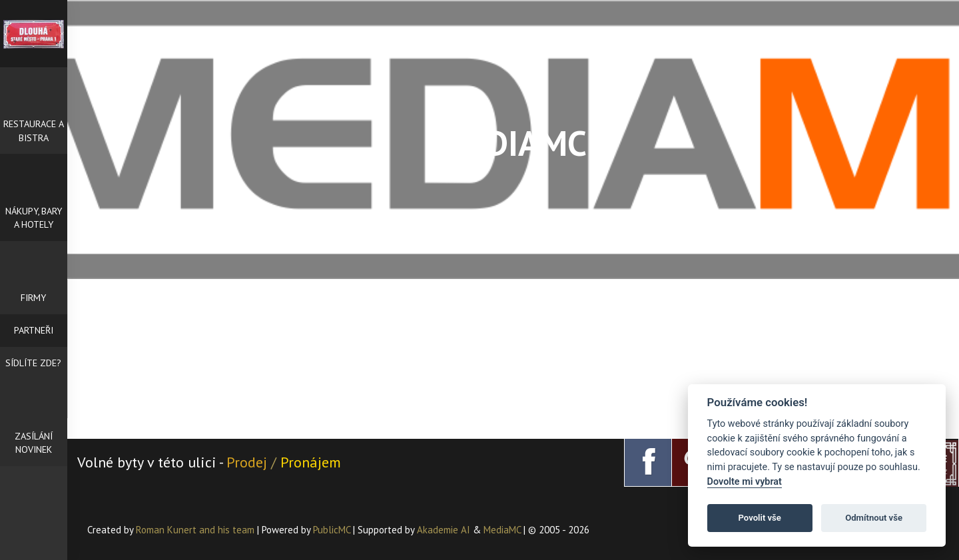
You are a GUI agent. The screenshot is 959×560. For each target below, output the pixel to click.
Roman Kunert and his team (196, 530)
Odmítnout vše (874, 518)
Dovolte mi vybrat (745, 482)
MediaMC (502, 530)
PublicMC (332, 530)
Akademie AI (444, 530)
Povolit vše (760, 518)
